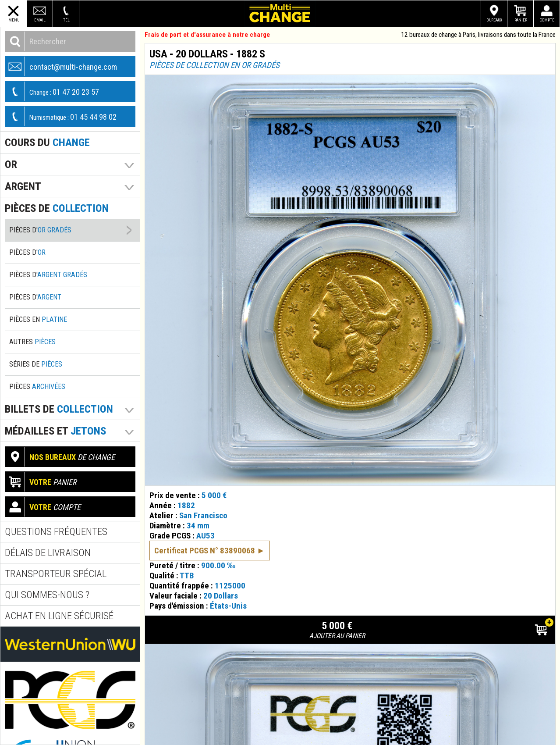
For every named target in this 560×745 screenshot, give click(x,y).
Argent (23, 186)
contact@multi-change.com (61, 66)
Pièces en (38, 319)
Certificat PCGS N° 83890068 (205, 541)
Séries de (36, 364)
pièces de (57, 208)
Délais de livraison (48, 553)
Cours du (47, 142)
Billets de (59, 409)
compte (43, 507)
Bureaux (494, 20)
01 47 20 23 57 (52, 91)
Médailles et (55, 431)
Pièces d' (40, 230)
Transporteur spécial (56, 574)
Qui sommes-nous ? (47, 595)
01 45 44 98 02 (61, 116)
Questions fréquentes (56, 532)
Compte (547, 20)
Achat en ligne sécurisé (59, 616)
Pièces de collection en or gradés (214, 65)
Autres (32, 342)
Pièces (37, 387)
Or (11, 164)
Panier (521, 20)
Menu (14, 20)
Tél (66, 20)
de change (60, 457)
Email (40, 20)
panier (41, 482)
